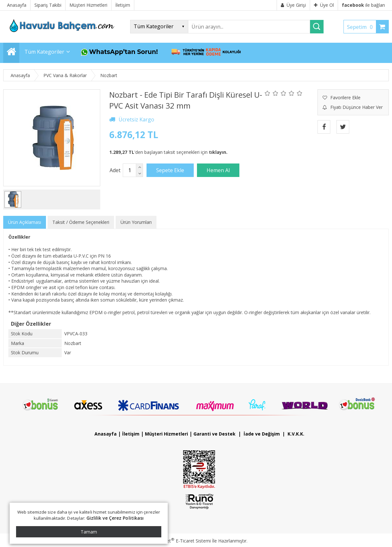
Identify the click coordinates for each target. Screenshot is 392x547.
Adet (115, 170)
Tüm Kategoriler (44, 52)
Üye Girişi (293, 5)
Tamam (89, 532)
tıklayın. (218, 152)
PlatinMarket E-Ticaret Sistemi (178, 541)
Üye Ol (324, 5)
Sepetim (361, 27)
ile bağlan (363, 5)
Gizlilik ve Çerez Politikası (115, 518)
